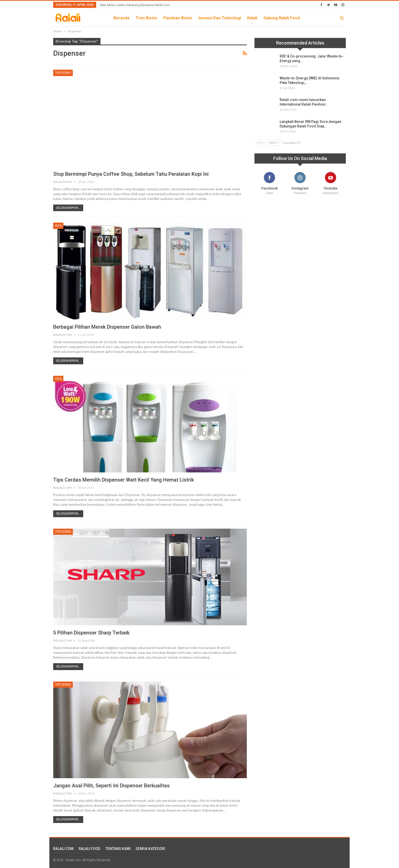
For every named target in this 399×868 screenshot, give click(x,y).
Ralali (252, 18)
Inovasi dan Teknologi (220, 18)
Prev (261, 143)
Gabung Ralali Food (282, 18)
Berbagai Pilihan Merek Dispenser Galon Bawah (107, 327)
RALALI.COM (63, 849)
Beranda (122, 18)
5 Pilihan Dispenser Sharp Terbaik (91, 633)
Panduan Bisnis (178, 18)
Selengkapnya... (68, 208)
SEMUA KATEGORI (150, 849)
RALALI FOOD (89, 849)
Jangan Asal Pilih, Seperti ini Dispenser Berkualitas (111, 786)
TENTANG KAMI (118, 849)
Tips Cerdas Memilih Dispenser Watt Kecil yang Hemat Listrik (124, 480)
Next (274, 143)
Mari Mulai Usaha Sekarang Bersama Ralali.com (135, 5)
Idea (58, 226)
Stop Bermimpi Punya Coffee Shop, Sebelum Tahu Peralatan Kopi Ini (131, 174)
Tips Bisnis (63, 73)
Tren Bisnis (146, 18)
